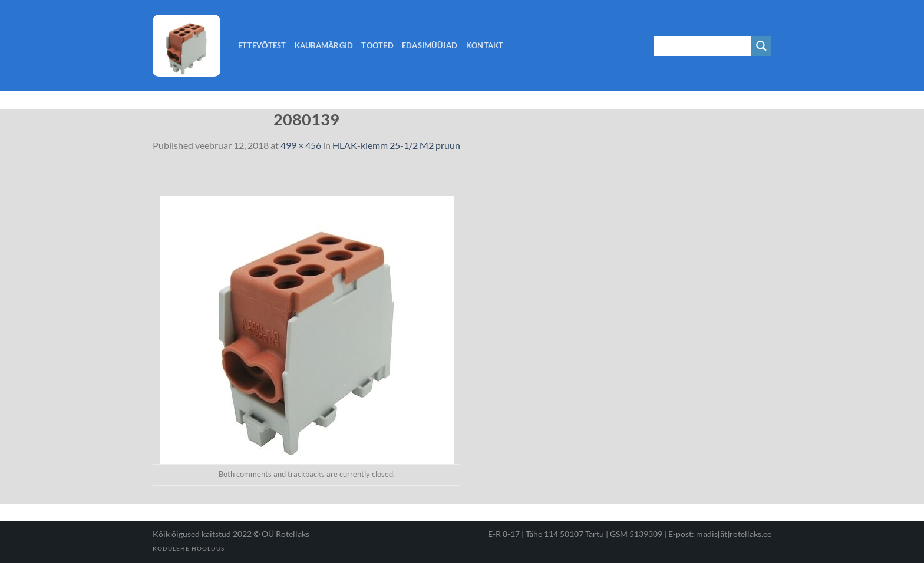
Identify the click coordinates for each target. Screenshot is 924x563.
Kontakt (485, 45)
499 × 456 (301, 145)
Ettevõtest (262, 45)
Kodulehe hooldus (189, 548)
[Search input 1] (703, 46)
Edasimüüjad (430, 45)
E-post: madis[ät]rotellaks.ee (720, 534)
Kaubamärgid (324, 45)
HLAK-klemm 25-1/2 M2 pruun (396, 145)
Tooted (377, 45)
